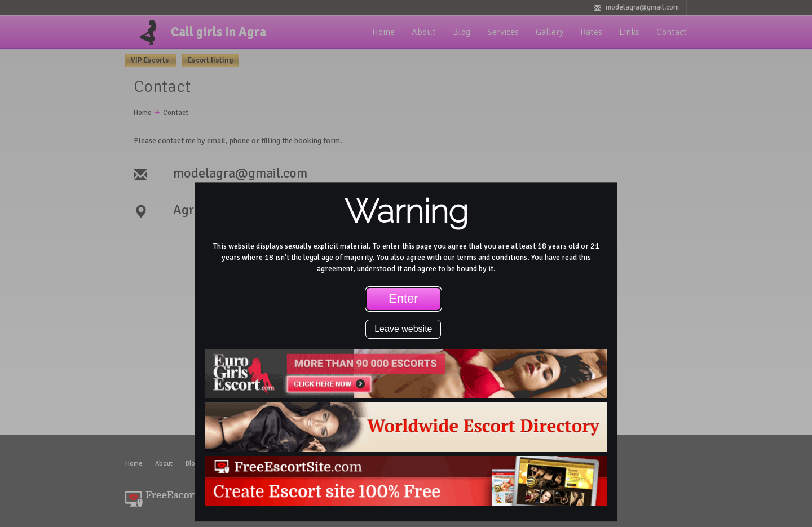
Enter (403, 298)
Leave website (403, 329)
